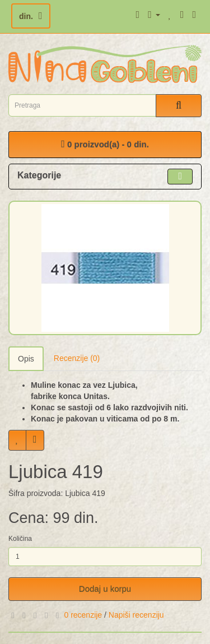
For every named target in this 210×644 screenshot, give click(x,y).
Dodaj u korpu (105, 589)
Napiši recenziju (136, 615)
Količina (20, 539)
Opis (26, 359)
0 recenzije (83, 615)
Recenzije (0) (77, 358)
